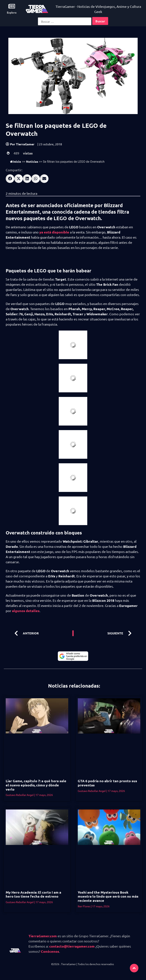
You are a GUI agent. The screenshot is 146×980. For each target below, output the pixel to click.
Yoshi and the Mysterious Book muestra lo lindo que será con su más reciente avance (108, 896)
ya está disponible (54, 232)
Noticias (32, 161)
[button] (10, 179)
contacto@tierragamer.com (72, 946)
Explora (12, 12)
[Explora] (12, 6)
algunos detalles (26, 611)
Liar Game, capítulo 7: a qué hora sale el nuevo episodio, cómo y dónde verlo (36, 785)
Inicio (16, 161)
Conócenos (50, 951)
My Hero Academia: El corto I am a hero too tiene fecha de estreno (33, 894)
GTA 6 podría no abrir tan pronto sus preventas (107, 783)
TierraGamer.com (43, 936)
